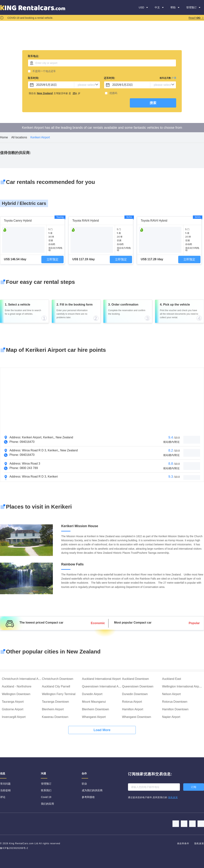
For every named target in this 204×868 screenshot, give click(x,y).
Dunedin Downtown (135, 694)
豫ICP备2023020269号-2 (14, 848)
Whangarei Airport (94, 717)
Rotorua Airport (132, 702)
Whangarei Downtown (137, 717)
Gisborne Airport (13, 709)
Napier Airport (171, 717)
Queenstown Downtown (138, 686)
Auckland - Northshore (17, 686)
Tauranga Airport (13, 702)
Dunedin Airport (92, 694)
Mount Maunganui (94, 702)
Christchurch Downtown (58, 679)
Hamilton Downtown (175, 709)
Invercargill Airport (14, 717)
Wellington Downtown (16, 694)
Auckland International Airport (101, 679)
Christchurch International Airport (23, 679)
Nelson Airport (171, 694)
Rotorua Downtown (175, 702)
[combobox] (102, 63)
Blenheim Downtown (96, 709)
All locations (19, 137)
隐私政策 (199, 843)
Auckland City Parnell (56, 686)
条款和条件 (184, 843)
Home (4, 137)
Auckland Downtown (135, 679)
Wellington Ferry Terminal (59, 694)
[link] (4, 137)
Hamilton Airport (133, 709)
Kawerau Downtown (55, 717)
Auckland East (172, 679)
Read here (196, 18)
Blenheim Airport (53, 709)
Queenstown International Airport (104, 686)
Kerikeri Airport (40, 137)
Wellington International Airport (182, 686)
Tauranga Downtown (55, 702)
